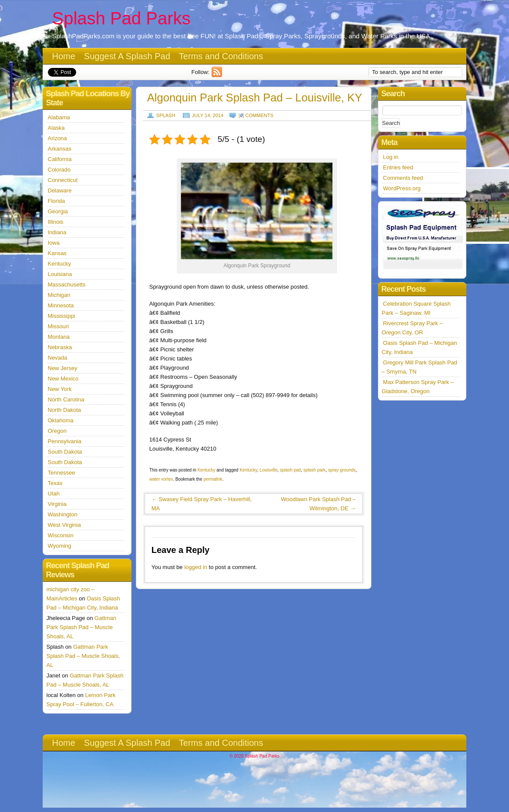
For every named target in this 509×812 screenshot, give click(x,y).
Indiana (57, 232)
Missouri (58, 326)
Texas (55, 483)
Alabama (59, 117)
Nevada (58, 358)
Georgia (58, 211)
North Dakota (65, 410)
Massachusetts (67, 285)
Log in (391, 157)
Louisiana (60, 274)
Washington (63, 514)
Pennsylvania (65, 441)
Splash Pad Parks (121, 18)
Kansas (57, 253)
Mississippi (62, 316)
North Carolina (66, 399)
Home (64, 56)
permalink (213, 479)
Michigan (59, 295)
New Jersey (63, 368)
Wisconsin (61, 535)
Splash (166, 115)
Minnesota (61, 305)
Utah (54, 494)
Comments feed (403, 178)
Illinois (56, 222)
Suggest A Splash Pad (127, 56)
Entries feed (398, 167)
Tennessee (62, 473)
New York (60, 389)
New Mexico (63, 379)
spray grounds (342, 470)
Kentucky (206, 470)
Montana (59, 337)
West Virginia (64, 525)
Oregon (57, 431)
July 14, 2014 (208, 115)
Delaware (60, 190)
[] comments (256, 115)
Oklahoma (61, 420)
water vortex (161, 479)
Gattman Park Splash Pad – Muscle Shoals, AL (81, 627)
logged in (196, 567)
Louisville (268, 470)
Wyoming (60, 546)
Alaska (56, 128)
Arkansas (60, 149)
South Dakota (65, 452)
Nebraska (60, 347)
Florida (57, 201)
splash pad (290, 470)
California (60, 159)
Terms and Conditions (221, 56)
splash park (315, 470)
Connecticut (63, 180)
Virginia (57, 504)
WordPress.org (402, 188)
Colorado (59, 170)
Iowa (54, 243)
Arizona (57, 138)
